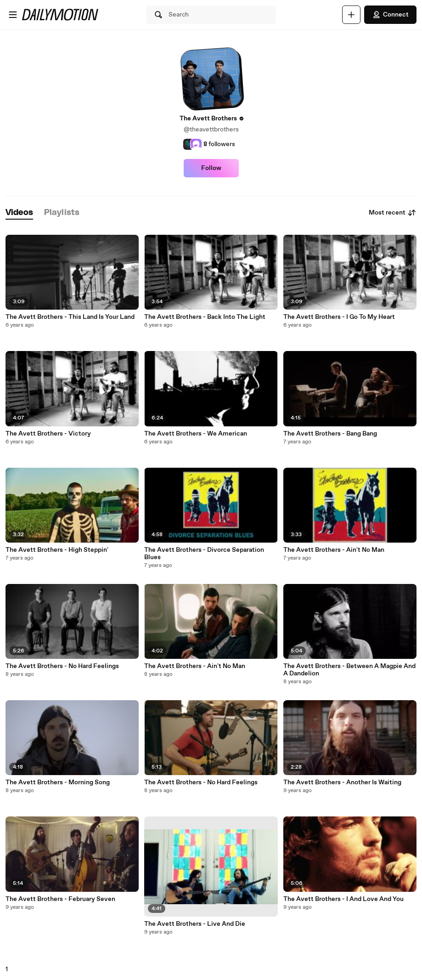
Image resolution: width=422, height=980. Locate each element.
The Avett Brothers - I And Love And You (343, 899)
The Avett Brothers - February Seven (60, 899)
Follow (211, 168)
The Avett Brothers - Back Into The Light (205, 317)
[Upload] (351, 15)
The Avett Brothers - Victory (48, 434)
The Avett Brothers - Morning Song (58, 782)
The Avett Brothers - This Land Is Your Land (70, 317)
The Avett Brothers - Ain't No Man (195, 666)
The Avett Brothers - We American (196, 434)
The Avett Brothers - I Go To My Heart (339, 317)
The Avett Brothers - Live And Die (195, 924)
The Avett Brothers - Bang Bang (330, 434)
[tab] (19, 213)
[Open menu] (13, 15)
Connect (390, 15)
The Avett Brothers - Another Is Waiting (342, 782)
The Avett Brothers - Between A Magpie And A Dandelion (349, 670)
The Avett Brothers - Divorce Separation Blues (204, 554)
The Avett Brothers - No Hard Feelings (62, 666)
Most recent (393, 213)
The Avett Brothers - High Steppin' (57, 550)
